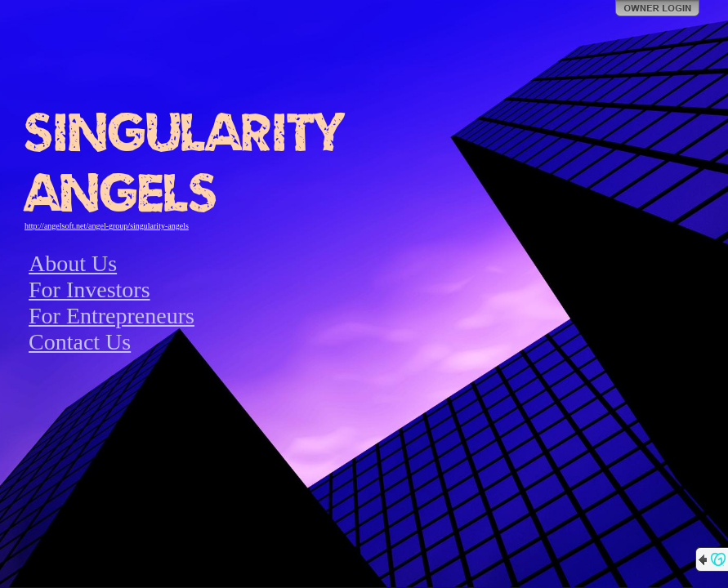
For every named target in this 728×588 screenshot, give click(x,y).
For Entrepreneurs (112, 316)
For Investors (89, 290)
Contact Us (80, 342)
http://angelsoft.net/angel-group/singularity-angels (107, 226)
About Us (73, 263)
